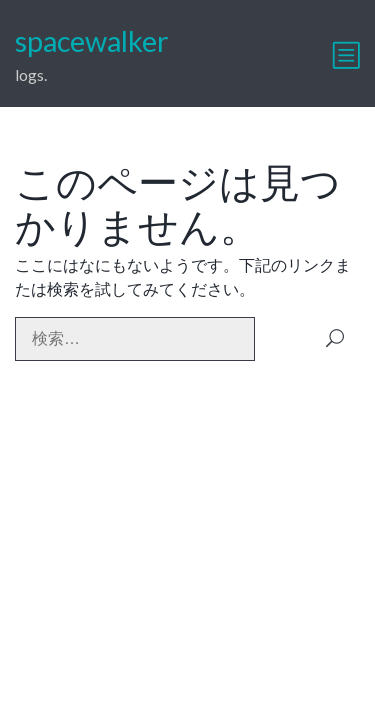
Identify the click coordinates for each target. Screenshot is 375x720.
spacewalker (92, 41)
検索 (335, 338)
